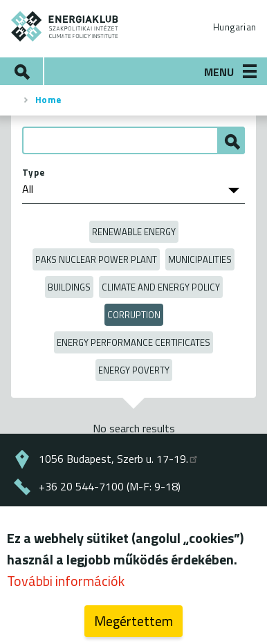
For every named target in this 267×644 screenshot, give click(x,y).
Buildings (69, 287)
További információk (66, 581)
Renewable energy (134, 232)
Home (48, 100)
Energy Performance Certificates (133, 342)
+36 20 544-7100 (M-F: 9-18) (110, 486)
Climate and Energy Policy (161, 287)
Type (34, 172)
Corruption (134, 315)
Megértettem (133, 621)
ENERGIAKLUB (65, 26)
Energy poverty (134, 370)
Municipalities (200, 259)
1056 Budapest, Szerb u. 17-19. (119, 459)
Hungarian (234, 27)
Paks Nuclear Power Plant (96, 259)
